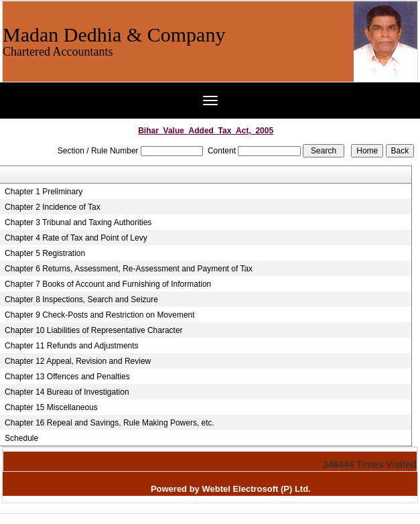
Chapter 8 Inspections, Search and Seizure (81, 300)
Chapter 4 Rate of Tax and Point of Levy (76, 238)
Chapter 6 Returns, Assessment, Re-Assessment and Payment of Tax (129, 269)
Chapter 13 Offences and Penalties (67, 377)
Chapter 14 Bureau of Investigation (67, 392)
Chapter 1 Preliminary (44, 192)
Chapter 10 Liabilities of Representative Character (93, 330)
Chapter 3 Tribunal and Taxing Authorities (78, 222)
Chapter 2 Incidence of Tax (53, 207)
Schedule (21, 438)
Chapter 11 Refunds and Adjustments (71, 346)
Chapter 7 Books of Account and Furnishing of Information (108, 284)
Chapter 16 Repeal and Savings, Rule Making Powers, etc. (110, 423)
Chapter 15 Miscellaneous (51, 407)
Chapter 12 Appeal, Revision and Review (78, 361)
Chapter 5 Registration (45, 253)
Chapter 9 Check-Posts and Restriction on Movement (99, 315)
